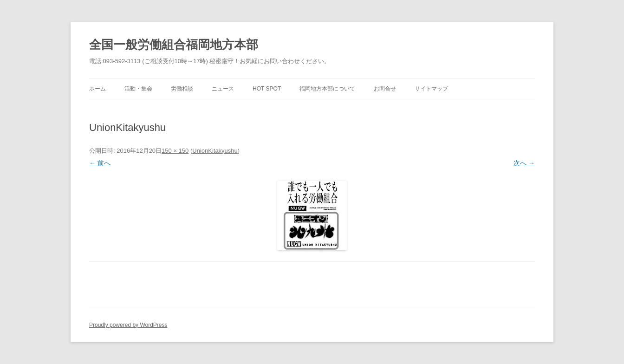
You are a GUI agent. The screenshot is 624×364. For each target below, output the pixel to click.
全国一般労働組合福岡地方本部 (174, 45)
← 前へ (100, 163)
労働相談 (182, 89)
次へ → (524, 163)
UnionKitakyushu (215, 151)
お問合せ (385, 89)
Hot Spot (267, 89)
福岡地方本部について (327, 89)
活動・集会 (138, 89)
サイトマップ (431, 89)
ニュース (223, 89)
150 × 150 (175, 151)
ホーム (97, 89)
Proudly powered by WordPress (128, 325)
